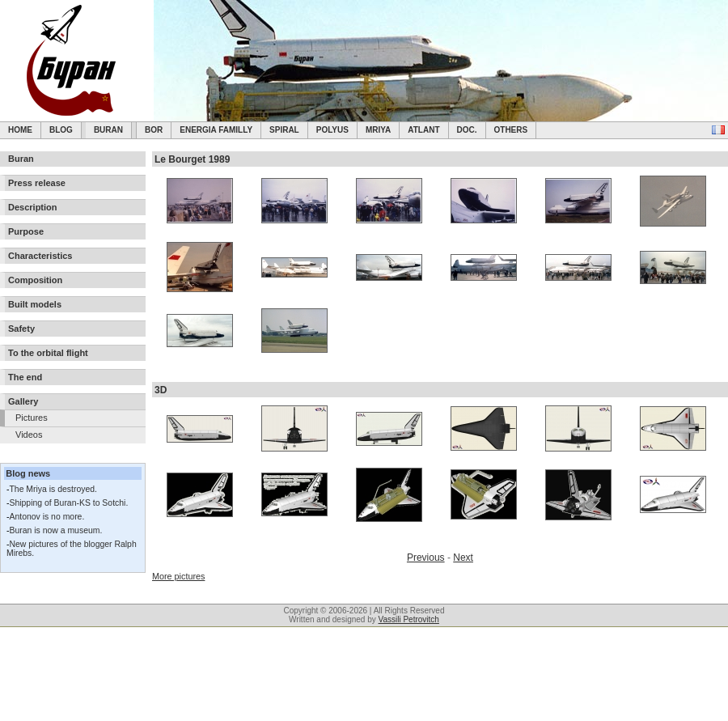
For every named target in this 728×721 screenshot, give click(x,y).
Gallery (23, 401)
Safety (21, 329)
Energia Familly (216, 130)
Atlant (423, 130)
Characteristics (40, 256)
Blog (61, 130)
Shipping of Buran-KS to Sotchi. (68, 503)
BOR (154, 130)
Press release (37, 183)
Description (33, 207)
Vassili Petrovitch (409, 619)
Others (511, 130)
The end (25, 377)
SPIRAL (284, 130)
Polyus (332, 130)
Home (20, 130)
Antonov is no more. (47, 517)
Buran (108, 130)
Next (463, 558)
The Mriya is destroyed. (53, 489)
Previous (426, 558)
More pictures (178, 576)
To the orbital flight (48, 353)
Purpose (26, 231)
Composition (35, 280)
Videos (29, 435)
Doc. (467, 130)
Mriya (378, 130)
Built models (35, 304)
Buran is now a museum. (55, 530)
